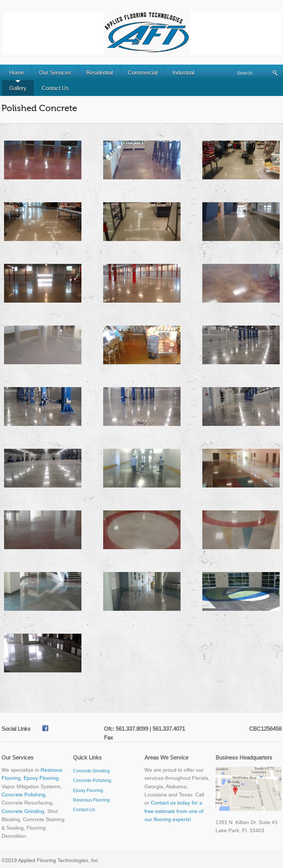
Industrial (183, 73)
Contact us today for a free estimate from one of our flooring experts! (174, 811)
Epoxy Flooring (41, 778)
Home (17, 73)
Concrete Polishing (23, 795)
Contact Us (55, 88)
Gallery (18, 88)
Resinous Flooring (91, 800)
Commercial (143, 73)
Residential (99, 73)
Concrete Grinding (23, 811)
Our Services (55, 73)
